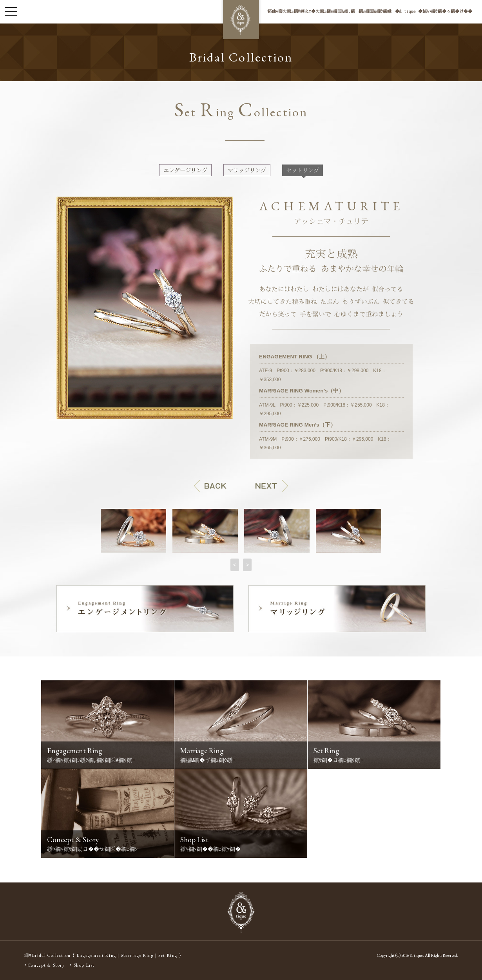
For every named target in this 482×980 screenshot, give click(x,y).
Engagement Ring (96, 955)
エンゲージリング (185, 170)
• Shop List (82, 965)
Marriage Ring (138, 955)
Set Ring (168, 955)
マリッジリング (247, 170)
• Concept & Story (45, 965)
